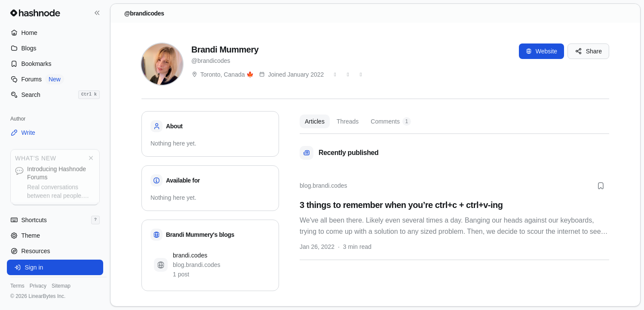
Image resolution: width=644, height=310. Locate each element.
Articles (315, 121)
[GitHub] (348, 74)
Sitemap (61, 286)
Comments (391, 121)
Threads (348, 121)
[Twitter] (335, 74)
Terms (17, 286)
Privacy (38, 286)
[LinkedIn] (361, 74)
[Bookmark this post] (601, 186)
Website (541, 51)
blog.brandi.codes (324, 186)
